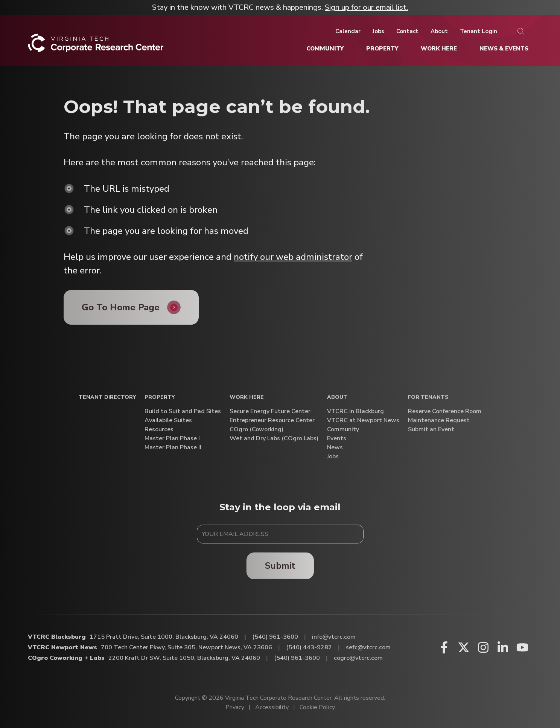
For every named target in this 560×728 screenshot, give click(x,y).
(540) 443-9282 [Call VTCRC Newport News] (309, 647)
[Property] (382, 49)
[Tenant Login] (479, 31)
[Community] (325, 49)
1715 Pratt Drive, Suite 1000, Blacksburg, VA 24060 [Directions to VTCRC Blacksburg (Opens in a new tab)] (164, 637)
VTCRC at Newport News (363, 420)
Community (343, 430)
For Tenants (428, 398)
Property (160, 398)
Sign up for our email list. (366, 7)
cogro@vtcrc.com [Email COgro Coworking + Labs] (358, 658)
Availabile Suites (168, 420)
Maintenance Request (439, 420)
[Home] (96, 46)
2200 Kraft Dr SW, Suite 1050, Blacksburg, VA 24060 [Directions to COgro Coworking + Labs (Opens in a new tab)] (184, 658)
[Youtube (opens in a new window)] (522, 647)
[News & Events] (504, 49)
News (335, 448)
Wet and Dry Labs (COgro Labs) (274, 439)
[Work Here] (439, 49)
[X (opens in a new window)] (464, 647)
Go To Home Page (121, 307)
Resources (159, 430)
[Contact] (407, 31)
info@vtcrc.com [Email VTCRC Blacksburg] (334, 637)
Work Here (247, 398)
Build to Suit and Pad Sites (183, 411)
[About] (439, 31)
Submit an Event (431, 430)
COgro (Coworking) (256, 430)
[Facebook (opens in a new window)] (444, 647)
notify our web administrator (293, 257)
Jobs (333, 457)
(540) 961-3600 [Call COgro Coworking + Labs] (297, 658)
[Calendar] (348, 31)
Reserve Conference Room (445, 411)
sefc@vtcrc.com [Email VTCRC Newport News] (368, 647)
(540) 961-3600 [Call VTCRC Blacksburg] (275, 637)
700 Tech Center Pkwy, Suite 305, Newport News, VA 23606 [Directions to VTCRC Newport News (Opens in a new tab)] (186, 647)
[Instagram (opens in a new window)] (483, 647)
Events (337, 439)
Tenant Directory (107, 398)
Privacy (235, 707)
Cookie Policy (317, 707)
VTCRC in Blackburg (355, 411)
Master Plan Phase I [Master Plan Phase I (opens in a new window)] (172, 439)
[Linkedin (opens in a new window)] (503, 647)
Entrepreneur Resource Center (272, 420)
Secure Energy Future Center (270, 411)
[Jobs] (378, 31)
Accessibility (272, 707)
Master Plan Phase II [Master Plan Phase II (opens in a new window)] (173, 448)
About (337, 398)
